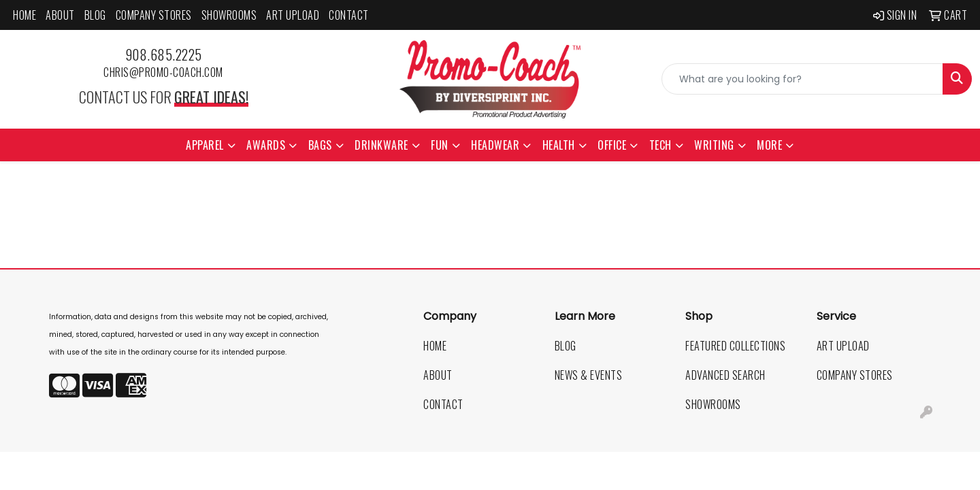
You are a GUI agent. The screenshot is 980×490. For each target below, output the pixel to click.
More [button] (769, 145)
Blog (95, 15)
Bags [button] (320, 145)
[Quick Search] (802, 79)
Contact (349, 15)
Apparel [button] (205, 145)
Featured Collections (735, 346)
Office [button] (612, 145)
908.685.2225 (164, 54)
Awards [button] (266, 145)
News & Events (589, 375)
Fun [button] (440, 145)
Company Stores (154, 15)
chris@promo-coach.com (163, 72)
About (60, 15)
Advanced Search (725, 375)
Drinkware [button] (381, 145)
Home (24, 15)
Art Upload (293, 15)
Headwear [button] (495, 145)
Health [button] (559, 145)
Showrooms (229, 15)
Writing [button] (714, 145)
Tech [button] (660, 145)
